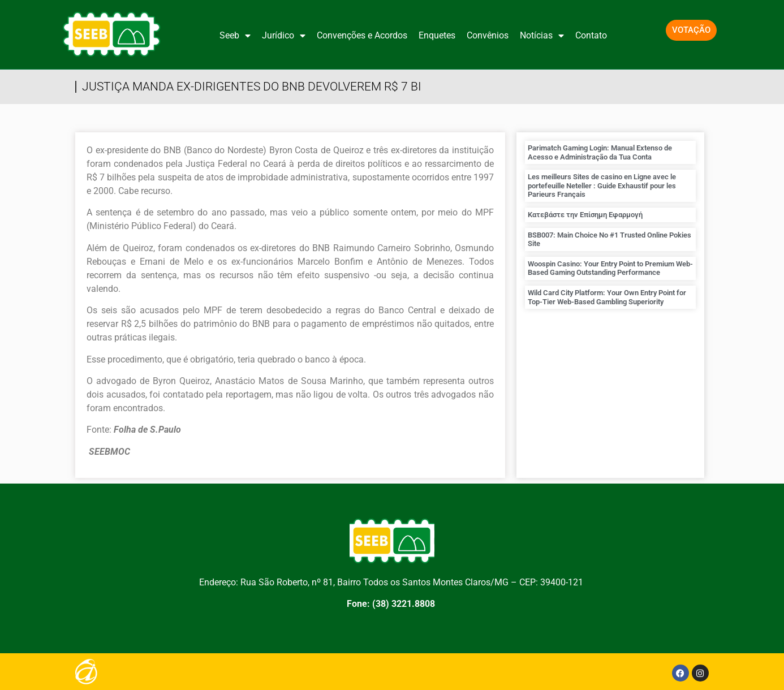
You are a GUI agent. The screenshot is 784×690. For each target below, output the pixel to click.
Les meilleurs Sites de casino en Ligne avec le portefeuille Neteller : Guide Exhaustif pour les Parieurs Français (602, 186)
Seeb (235, 36)
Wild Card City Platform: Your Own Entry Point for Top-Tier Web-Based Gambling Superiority (607, 297)
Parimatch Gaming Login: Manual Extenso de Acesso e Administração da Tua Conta (600, 152)
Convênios (488, 35)
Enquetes (437, 35)
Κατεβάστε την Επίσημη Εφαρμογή (585, 215)
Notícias (542, 36)
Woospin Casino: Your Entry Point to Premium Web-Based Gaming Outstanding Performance (610, 268)
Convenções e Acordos (362, 35)
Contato (591, 35)
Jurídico (284, 36)
